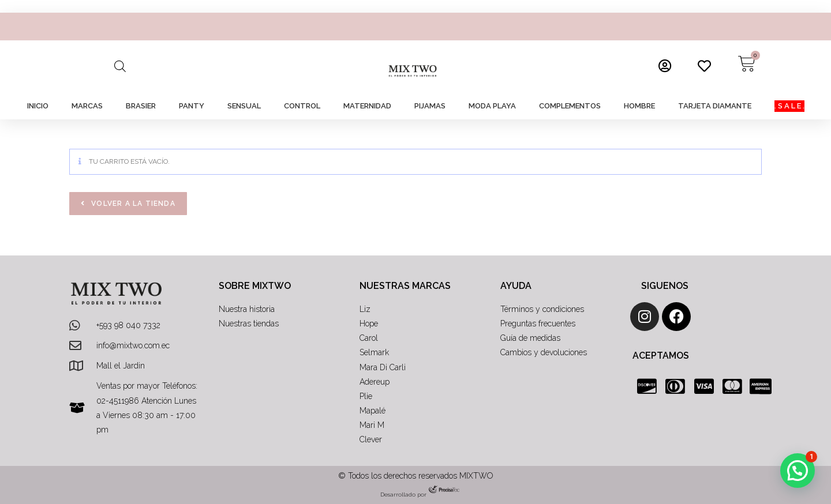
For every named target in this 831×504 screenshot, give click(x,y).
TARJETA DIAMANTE (715, 106)
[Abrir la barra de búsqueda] (120, 66)
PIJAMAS (430, 106)
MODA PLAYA (492, 106)
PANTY (192, 106)
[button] (798, 471)
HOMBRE (639, 106)
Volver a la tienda (132, 204)
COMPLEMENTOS (570, 106)
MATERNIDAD (367, 106)
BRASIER (141, 106)
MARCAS (87, 106)
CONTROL (302, 106)
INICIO (38, 106)
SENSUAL (244, 106)
